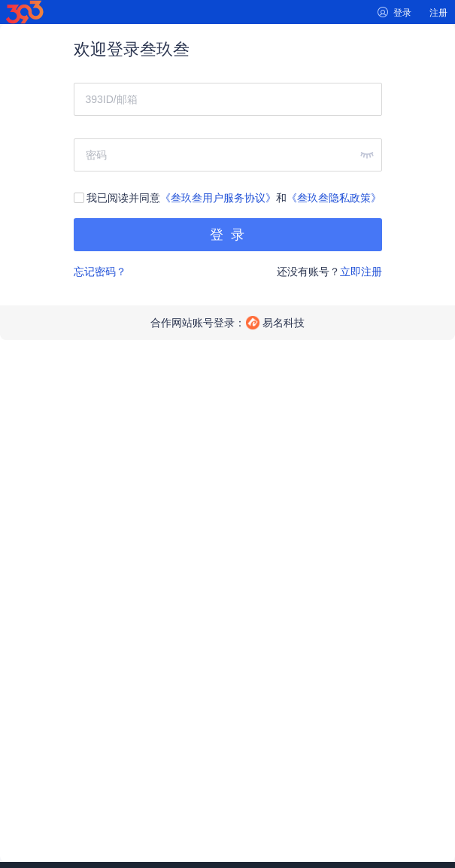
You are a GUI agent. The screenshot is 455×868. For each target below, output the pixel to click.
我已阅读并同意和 (228, 198)
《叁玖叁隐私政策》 (334, 198)
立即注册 (361, 272)
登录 (402, 13)
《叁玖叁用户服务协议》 (218, 198)
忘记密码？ (100, 272)
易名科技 (284, 323)
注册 (438, 13)
